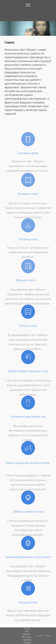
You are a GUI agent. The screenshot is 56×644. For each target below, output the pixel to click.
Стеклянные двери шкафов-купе (28, 417)
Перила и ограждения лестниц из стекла (27, 465)
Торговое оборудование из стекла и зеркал (28, 558)
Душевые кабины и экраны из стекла (28, 372)
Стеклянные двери (28, 154)
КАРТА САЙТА (44, 636)
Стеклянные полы (28, 240)
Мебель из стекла (25, 281)
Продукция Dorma (28, 603)
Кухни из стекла (28, 327)
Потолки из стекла (28, 195)
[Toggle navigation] (28, 5)
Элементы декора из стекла (28, 512)
